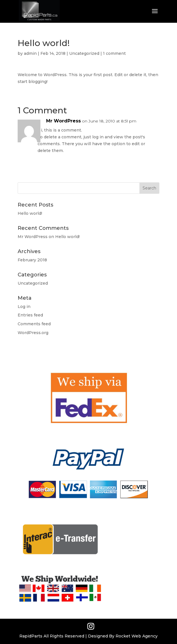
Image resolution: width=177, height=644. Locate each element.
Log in (24, 307)
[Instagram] (91, 627)
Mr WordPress (63, 121)
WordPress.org (33, 333)
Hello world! (30, 213)
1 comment (114, 53)
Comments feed (34, 324)
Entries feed (30, 315)
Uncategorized (84, 53)
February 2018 (32, 260)
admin (30, 53)
